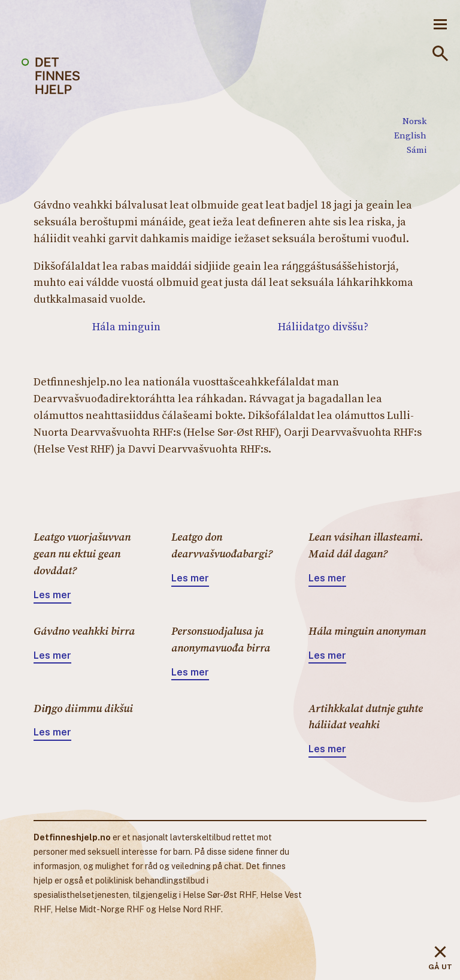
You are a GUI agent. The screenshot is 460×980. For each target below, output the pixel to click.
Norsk (414, 121)
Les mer (52, 595)
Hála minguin (126, 326)
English (410, 135)
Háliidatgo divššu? (323, 326)
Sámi (417, 150)
